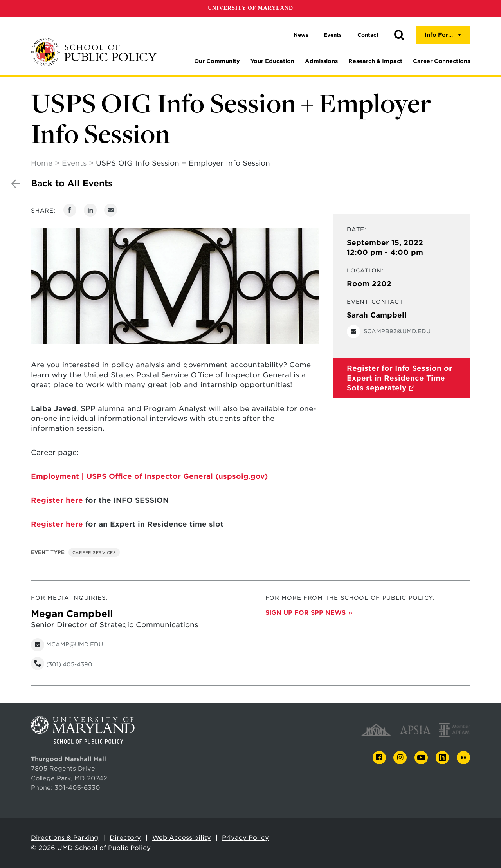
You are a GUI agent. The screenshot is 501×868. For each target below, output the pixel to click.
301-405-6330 (77, 788)
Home (42, 163)
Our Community (217, 61)
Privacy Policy (245, 838)
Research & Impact (375, 61)
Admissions (321, 61)
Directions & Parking (65, 838)
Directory (125, 838)
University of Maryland (250, 8)
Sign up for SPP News (305, 613)
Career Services (94, 553)
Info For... (439, 35)
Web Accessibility (182, 838)
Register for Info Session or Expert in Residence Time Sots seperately (399, 378)
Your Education (272, 61)
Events (333, 35)
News (301, 35)
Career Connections (442, 61)
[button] (399, 35)
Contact (368, 35)
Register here (57, 501)
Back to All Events (72, 184)
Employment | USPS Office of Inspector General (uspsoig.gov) (149, 477)
